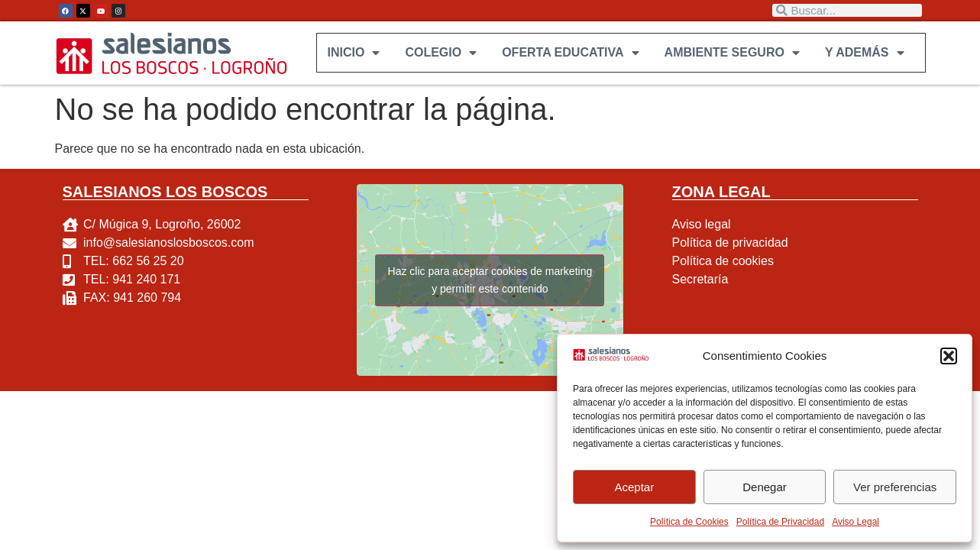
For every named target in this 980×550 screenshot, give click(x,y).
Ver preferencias (895, 487)
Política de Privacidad (780, 522)
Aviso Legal (855, 522)
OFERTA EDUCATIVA (569, 53)
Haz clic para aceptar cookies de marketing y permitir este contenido (490, 280)
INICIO (353, 53)
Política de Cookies (689, 522)
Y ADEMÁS (864, 53)
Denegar (765, 487)
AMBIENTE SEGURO (731, 53)
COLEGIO (440, 53)
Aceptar (634, 487)
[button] (949, 356)
